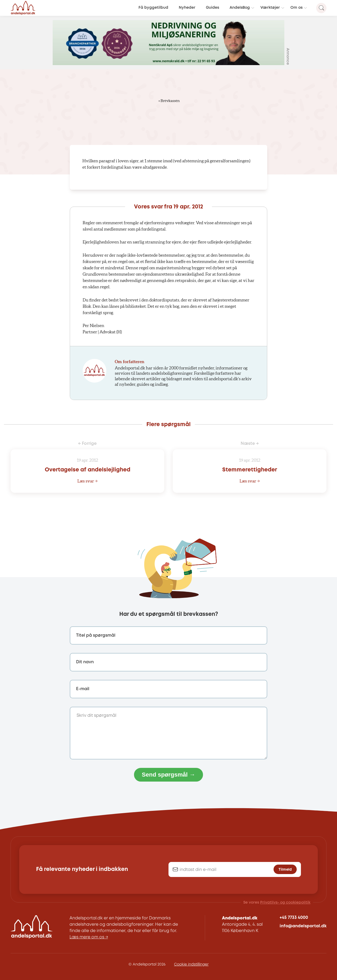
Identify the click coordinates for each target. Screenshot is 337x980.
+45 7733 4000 (294, 918)
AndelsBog (240, 8)
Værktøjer (270, 8)
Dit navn (85, 662)
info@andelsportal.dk (303, 926)
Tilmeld (285, 870)
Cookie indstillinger (191, 964)
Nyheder (187, 8)
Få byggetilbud (153, 8)
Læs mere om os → (89, 937)
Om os (296, 8)
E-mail (83, 689)
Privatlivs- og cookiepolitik (285, 903)
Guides (212, 8)
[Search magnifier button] (321, 8)
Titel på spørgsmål (96, 635)
